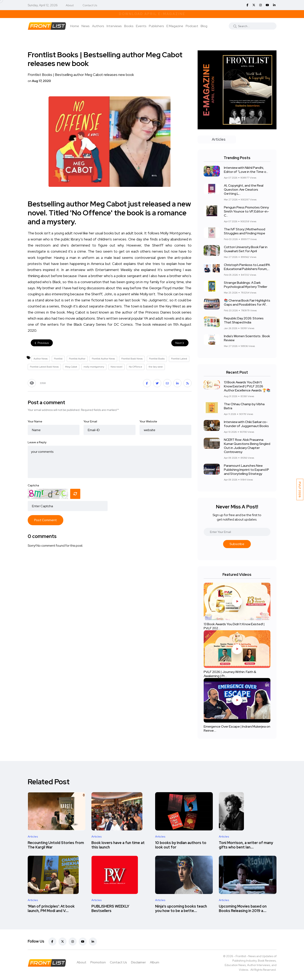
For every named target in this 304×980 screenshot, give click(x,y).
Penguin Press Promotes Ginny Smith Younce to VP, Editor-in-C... (246, 211)
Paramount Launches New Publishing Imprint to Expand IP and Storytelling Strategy (246, 470)
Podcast (192, 26)
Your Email (90, 421)
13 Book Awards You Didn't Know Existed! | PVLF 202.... (234, 626)
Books (129, 26)
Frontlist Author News (103, 359)
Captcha (33, 485)
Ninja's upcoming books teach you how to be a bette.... (181, 908)
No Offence (136, 367)
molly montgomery (94, 367)
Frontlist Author (77, 359)
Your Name (35, 421)
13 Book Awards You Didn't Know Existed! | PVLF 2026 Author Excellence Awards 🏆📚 (247, 386)
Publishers (156, 26)
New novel (117, 367)
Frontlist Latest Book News (44, 367)
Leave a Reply (37, 442)
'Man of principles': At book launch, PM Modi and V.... (51, 908)
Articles (33, 837)
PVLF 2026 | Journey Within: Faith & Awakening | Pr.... (230, 674)
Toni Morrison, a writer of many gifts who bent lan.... (246, 845)
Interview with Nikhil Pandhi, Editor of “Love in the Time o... (246, 170)
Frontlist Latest (179, 359)
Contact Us (90, 5)
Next (180, 343)
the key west (156, 367)
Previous (42, 343)
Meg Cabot (71, 367)
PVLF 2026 (300, 490)
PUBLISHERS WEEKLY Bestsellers (110, 908)
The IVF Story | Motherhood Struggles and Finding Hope (245, 231)
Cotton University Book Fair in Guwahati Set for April (246, 249)
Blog (204, 26)
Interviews (114, 26)
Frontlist (58, 359)
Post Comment (46, 520)
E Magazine (175, 26)
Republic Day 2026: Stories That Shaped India (244, 320)
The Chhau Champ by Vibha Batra (244, 406)
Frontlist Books (157, 359)
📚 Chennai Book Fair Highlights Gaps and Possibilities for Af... (247, 302)
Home (75, 26)
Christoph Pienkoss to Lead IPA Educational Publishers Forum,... (247, 267)
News (86, 26)
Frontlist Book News (132, 359)
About (70, 5)
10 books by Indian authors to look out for (181, 845)
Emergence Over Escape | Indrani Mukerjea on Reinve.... (237, 729)
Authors (98, 26)
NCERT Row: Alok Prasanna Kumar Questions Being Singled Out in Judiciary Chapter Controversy (247, 446)
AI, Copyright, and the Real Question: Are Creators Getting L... (244, 190)
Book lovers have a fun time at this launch (118, 845)
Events (141, 26)
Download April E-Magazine (152, 14)
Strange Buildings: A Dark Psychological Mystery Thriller (246, 285)
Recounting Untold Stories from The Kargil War (56, 845)
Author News (41, 359)
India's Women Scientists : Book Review (247, 338)
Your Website (148, 421)
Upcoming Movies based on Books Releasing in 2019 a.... (243, 908)
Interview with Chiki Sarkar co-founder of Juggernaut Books (246, 424)
